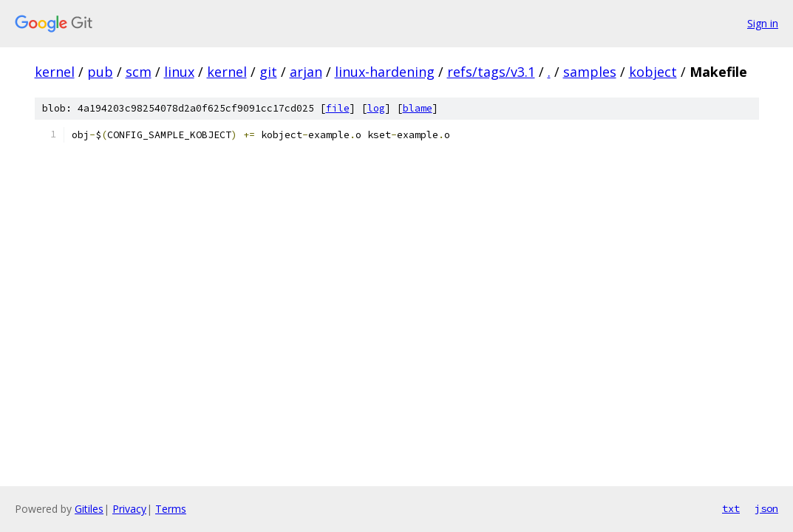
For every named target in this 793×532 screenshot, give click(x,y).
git (268, 72)
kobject (653, 72)
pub (100, 72)
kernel (55, 72)
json (766, 508)
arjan (306, 72)
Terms (171, 509)
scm (139, 72)
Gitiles (89, 509)
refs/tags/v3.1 (491, 72)
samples (590, 72)
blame (418, 108)
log (376, 108)
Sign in (763, 23)
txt (731, 508)
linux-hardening (385, 72)
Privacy (129, 509)
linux (179, 72)
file (338, 108)
